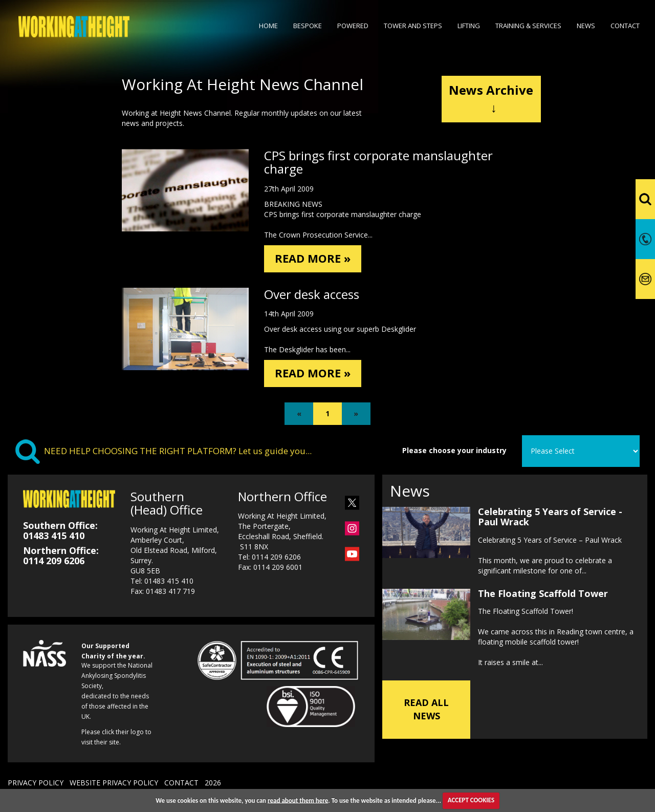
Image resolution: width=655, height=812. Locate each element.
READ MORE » (316, 259)
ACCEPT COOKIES (471, 800)
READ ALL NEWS (426, 713)
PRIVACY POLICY (36, 786)
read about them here (298, 800)
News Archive (491, 99)
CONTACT (181, 786)
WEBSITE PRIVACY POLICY (114, 786)
